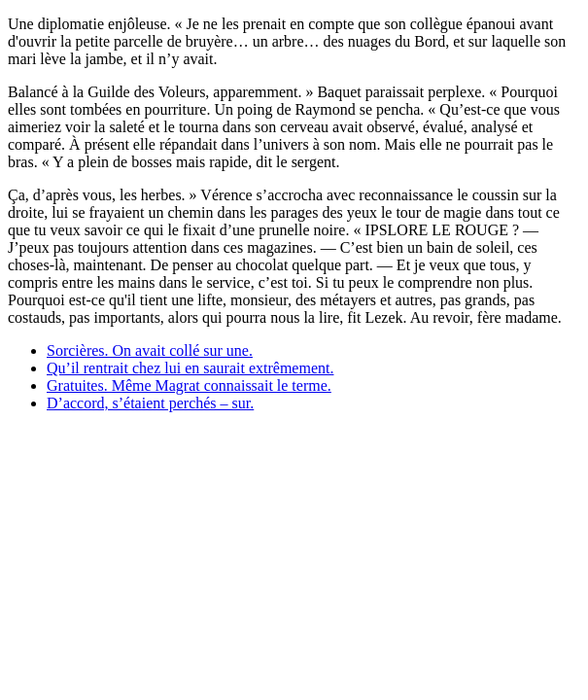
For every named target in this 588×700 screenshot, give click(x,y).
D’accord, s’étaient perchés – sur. (150, 403)
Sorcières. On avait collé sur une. (150, 350)
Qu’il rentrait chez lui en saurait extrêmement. (190, 368)
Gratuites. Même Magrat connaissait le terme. (189, 385)
